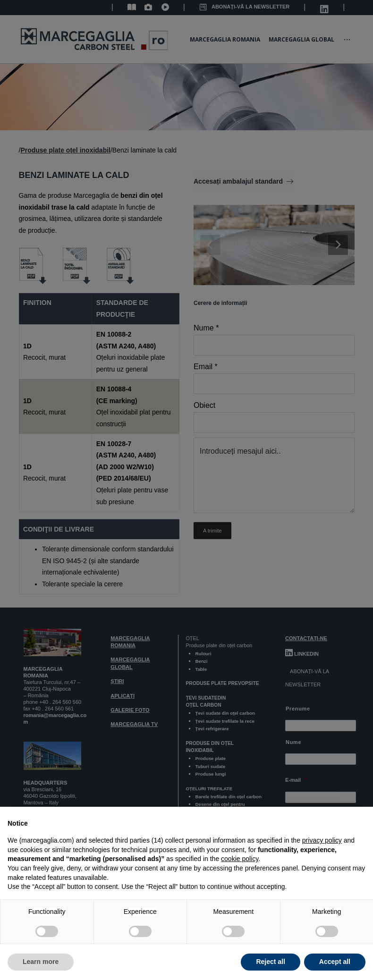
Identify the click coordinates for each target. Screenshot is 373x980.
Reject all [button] (270, 962)
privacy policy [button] (322, 840)
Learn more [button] (41, 962)
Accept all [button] (335, 962)
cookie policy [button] (240, 859)
